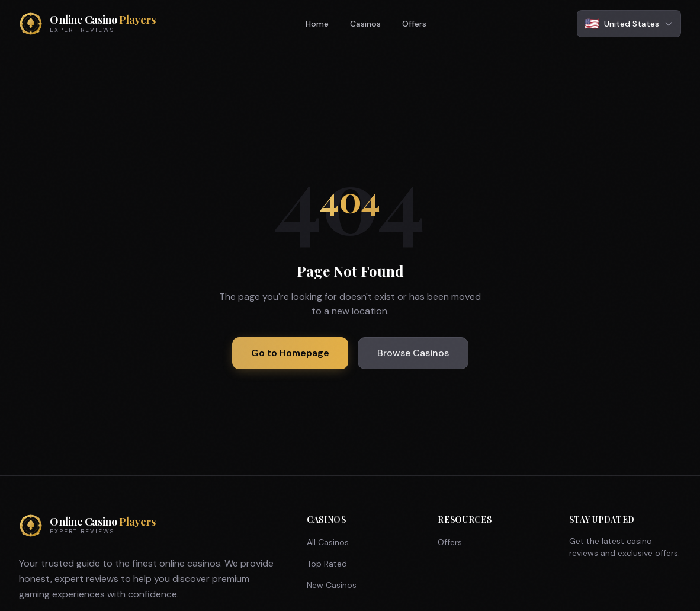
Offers (414, 24)
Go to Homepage (290, 353)
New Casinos (332, 585)
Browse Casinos (413, 353)
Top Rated (327, 564)
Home (317, 24)
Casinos (365, 24)
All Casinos (328, 542)
